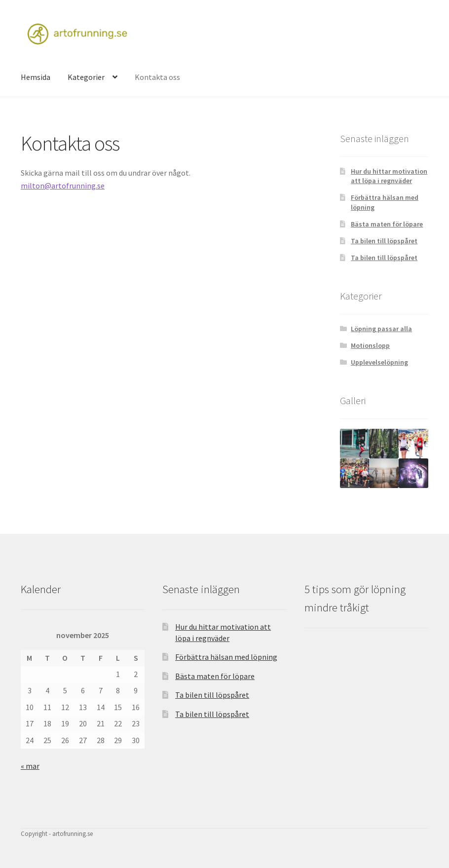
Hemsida (36, 77)
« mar (30, 766)
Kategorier (86, 77)
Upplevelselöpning (379, 362)
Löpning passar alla (381, 329)
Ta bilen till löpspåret (384, 241)
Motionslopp (370, 345)
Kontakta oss (157, 77)
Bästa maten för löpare (387, 224)
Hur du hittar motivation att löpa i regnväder (389, 176)
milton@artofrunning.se (63, 186)
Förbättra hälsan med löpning (226, 657)
